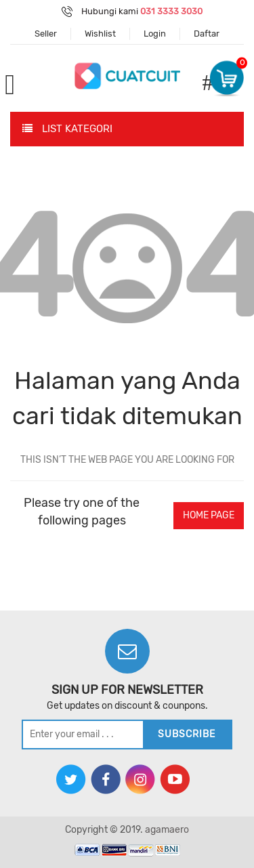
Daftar (207, 34)
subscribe (187, 734)
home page (209, 515)
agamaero (167, 830)
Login (155, 34)
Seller (46, 34)
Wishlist (100, 34)
